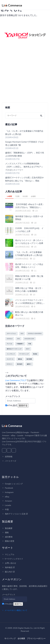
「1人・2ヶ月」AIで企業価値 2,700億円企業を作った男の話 (29, 254)
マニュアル (8, 554)
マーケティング (24, 354)
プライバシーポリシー (36, 638)
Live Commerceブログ (16, 380)
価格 (5, 533)
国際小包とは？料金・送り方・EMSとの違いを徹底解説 (29, 290)
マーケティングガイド (13, 559)
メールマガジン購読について (15, 610)
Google (10, 339)
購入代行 (8, 572)
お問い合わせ (9, 563)
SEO (22, 334)
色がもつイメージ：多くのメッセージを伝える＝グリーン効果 (29, 242)
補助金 (20, 359)
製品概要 (7, 528)
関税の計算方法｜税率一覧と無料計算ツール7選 (29, 278)
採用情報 (7, 457)
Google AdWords (35, 334)
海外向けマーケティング (14, 349)
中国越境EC (20, 344)
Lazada (6, 505)
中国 (30, 344)
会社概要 (21, 638)
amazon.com (29, 339)
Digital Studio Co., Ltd (27, 628)
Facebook (8, 488)
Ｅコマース (10, 359)
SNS (18, 339)
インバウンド (11, 354)
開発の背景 (8, 541)
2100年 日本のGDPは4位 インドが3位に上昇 (29, 230)
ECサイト (10, 364)
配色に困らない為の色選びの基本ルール (29, 314)
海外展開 (29, 359)
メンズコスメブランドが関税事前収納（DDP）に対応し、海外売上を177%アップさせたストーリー (24, 167)
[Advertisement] (25, 75)
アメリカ (9, 344)
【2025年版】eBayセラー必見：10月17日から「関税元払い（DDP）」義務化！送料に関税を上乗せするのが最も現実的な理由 (30, 206)
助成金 (35, 354)
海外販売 (20, 364)
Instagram (8, 492)
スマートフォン (11, 334)
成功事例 (7, 537)
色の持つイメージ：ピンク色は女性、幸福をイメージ (29, 266)
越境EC (29, 364)
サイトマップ (10, 638)
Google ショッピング (12, 484)
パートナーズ (9, 461)
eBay (28, 349)
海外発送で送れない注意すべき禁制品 (29, 218)
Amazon (7, 501)
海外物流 (8, 567)
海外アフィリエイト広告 (15, 514)
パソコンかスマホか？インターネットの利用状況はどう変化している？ (29, 302)
